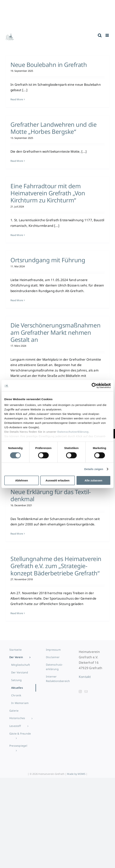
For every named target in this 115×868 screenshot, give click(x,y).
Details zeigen (94, 469)
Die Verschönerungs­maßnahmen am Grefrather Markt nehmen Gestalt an (55, 332)
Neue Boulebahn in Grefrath (49, 65)
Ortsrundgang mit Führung (48, 260)
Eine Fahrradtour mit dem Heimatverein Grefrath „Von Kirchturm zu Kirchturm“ (48, 193)
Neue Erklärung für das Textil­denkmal (51, 495)
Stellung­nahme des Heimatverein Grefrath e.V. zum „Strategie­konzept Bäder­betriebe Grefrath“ (56, 566)
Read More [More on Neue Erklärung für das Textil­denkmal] (17, 534)
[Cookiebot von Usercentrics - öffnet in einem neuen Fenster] (94, 385)
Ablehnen (21, 480)
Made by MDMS (76, 774)
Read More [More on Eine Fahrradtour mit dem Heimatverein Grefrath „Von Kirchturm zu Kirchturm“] (17, 235)
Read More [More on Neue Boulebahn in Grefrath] (17, 99)
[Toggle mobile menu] (107, 35)
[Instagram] (80, 691)
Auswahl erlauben (57, 480)
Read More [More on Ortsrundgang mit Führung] (17, 300)
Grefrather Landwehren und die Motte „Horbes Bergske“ (53, 128)
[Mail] (86, 691)
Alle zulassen (93, 480)
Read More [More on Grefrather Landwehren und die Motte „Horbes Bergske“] (17, 161)
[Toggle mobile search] (100, 35)
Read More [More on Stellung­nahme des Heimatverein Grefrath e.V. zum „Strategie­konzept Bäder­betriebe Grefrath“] (17, 613)
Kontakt (85, 677)
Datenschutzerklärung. (73, 432)
